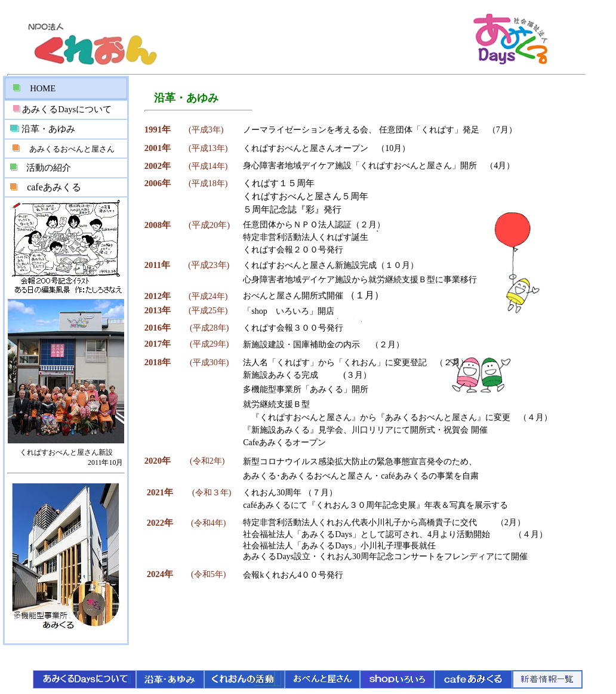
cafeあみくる (54, 187)
